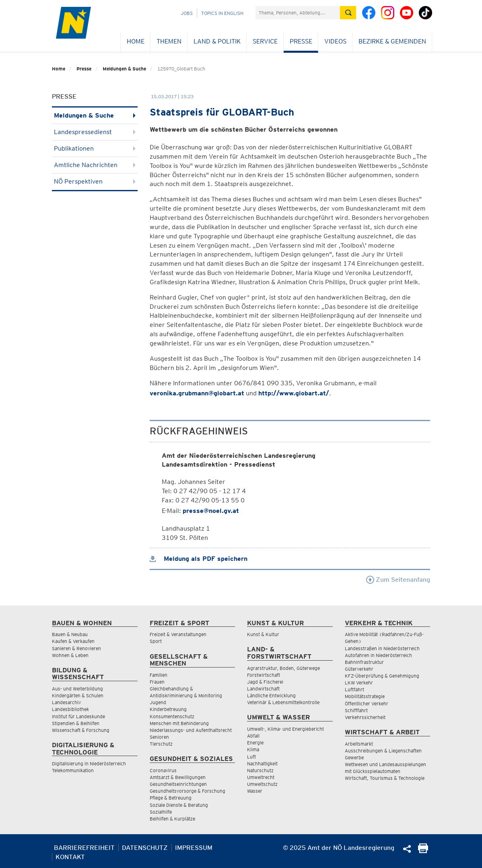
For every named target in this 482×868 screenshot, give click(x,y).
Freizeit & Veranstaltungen (178, 634)
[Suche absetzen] (348, 13)
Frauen (157, 682)
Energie (255, 743)
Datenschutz (145, 848)
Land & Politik (217, 41)
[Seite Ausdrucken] (423, 851)
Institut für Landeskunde (78, 716)
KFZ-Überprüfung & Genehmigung (382, 676)
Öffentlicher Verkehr (367, 704)
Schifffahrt (356, 710)
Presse (301, 41)
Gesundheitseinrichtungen (178, 784)
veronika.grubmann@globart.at (197, 393)
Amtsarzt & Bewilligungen (178, 777)
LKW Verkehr (359, 683)
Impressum (194, 848)
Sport (156, 641)
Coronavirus (163, 770)
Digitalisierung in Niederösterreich (89, 764)
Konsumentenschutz (172, 716)
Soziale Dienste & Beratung (179, 805)
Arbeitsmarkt (359, 744)
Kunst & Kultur (263, 634)
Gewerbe (354, 757)
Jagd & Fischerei (265, 682)
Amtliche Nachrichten (95, 165)
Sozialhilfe (161, 812)
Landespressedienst (95, 132)
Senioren (159, 737)
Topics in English (222, 13)
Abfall (253, 736)
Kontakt (70, 857)
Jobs (187, 13)
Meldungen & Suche (124, 69)
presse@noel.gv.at (211, 511)
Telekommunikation (73, 770)
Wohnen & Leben (70, 655)
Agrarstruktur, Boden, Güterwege (283, 668)
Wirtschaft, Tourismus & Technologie (385, 778)
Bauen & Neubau (70, 634)
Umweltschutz (262, 784)
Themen (169, 41)
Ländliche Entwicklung (271, 695)
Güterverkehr (359, 669)
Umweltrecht (261, 777)
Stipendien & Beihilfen (76, 723)
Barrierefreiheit (84, 848)
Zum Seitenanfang (398, 580)
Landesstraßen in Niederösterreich (382, 648)
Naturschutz (260, 770)
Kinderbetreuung (168, 709)
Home (136, 41)
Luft (251, 757)
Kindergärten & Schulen (78, 695)
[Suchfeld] (298, 13)
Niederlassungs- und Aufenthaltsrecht (191, 730)
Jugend (158, 702)
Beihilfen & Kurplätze (172, 819)
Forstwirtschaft (264, 675)
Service (265, 41)
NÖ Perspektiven (95, 181)
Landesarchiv (66, 702)
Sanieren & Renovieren (76, 648)
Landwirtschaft (263, 689)
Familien (159, 675)
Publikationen (95, 148)
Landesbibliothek (70, 709)
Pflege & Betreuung (171, 798)
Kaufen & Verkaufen (73, 641)
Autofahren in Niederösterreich (378, 655)
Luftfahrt (354, 689)
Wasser (255, 791)
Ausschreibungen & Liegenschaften (383, 751)
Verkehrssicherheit (365, 717)
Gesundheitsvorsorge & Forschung (187, 791)
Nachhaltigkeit (262, 764)
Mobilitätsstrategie (365, 696)
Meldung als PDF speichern (199, 559)
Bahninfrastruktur (364, 662)
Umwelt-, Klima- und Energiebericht (285, 729)
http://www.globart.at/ (294, 393)
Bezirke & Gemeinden (392, 41)
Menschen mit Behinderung (179, 723)
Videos (335, 41)
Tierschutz (161, 744)
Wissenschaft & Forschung (81, 730)
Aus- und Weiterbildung (77, 689)
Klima (253, 749)
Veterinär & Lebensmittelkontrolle (283, 702)
